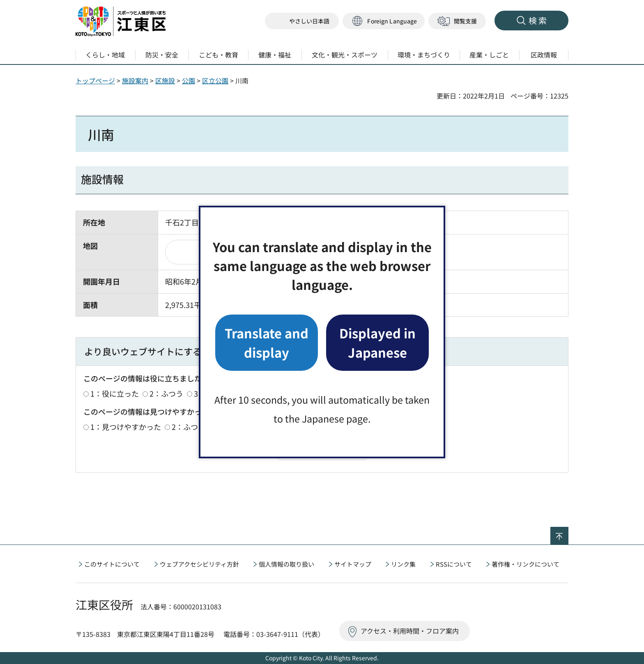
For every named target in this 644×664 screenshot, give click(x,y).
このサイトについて (112, 564)
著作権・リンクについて (526, 564)
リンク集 (403, 564)
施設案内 (135, 80)
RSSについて (454, 564)
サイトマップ (353, 564)
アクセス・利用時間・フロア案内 (410, 631)
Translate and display (267, 342)
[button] (384, 21)
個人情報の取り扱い (286, 564)
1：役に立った (115, 393)
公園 (189, 80)
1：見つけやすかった (126, 427)
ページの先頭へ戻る (568, 532)
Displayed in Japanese (377, 342)
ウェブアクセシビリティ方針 (199, 564)
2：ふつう (166, 393)
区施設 (165, 80)
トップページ (95, 80)
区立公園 (215, 80)
